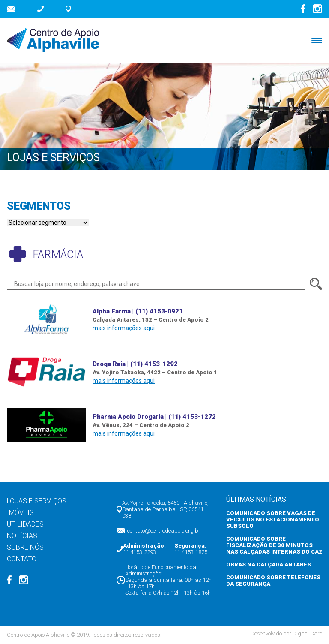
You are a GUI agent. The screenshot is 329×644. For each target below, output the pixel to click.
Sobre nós (25, 547)
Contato (22, 559)
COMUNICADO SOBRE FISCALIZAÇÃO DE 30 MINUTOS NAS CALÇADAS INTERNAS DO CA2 (274, 545)
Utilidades (25, 524)
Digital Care (307, 633)
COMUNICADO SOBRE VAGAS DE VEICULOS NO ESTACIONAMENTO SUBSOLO (273, 519)
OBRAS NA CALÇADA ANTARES (269, 564)
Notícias (22, 536)
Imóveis (20, 513)
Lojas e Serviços (37, 501)
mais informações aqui (124, 328)
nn (48, 223)
